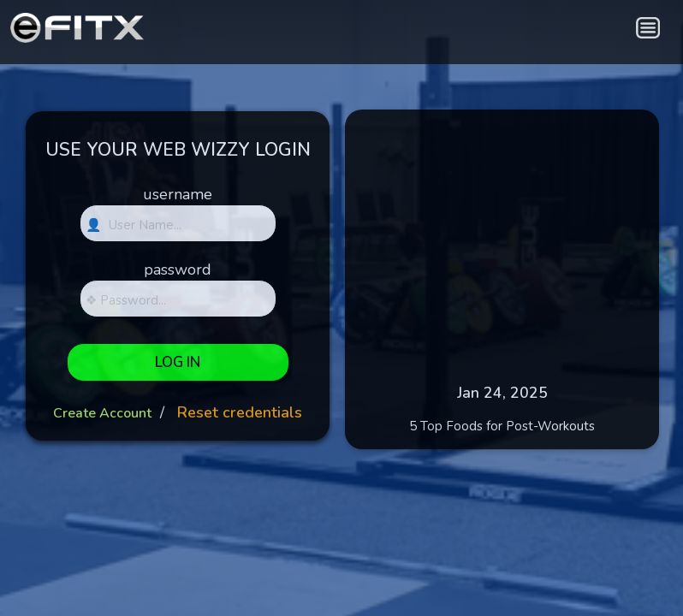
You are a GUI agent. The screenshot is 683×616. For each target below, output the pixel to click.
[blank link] (492, 26)
